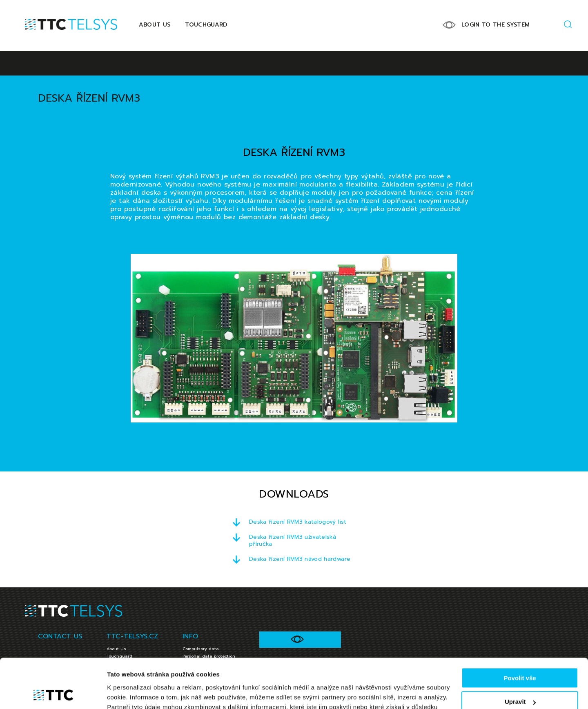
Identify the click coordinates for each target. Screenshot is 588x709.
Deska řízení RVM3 (89, 98)
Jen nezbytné (520, 679)
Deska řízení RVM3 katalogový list (298, 522)
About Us (155, 25)
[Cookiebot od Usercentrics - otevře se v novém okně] (53, 693)
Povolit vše (520, 632)
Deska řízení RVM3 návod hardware (300, 559)
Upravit (520, 655)
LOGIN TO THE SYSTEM (496, 25)
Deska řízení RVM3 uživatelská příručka (293, 540)
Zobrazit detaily (130, 693)
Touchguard (206, 25)
